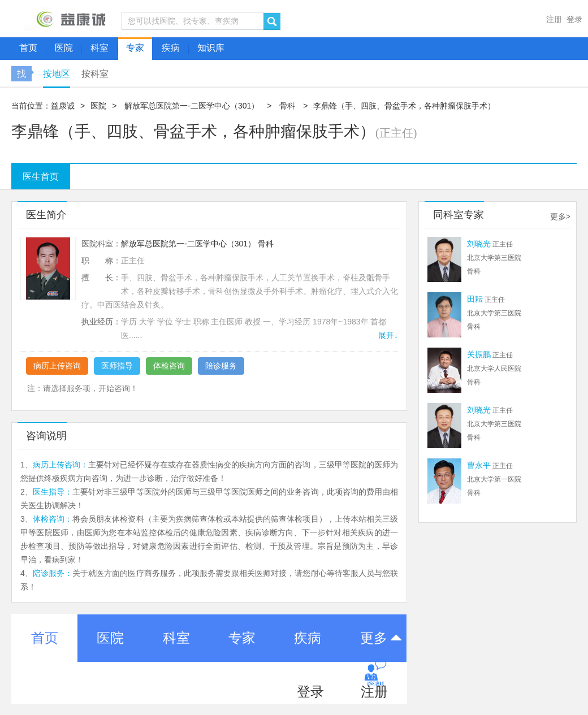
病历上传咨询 (57, 366)
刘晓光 (479, 244)
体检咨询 (169, 366)
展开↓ (388, 335)
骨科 (287, 106)
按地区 (57, 74)
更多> (560, 216)
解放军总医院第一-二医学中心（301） (192, 106)
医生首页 (41, 177)
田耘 (475, 299)
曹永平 (479, 465)
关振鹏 (479, 354)
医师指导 (117, 366)
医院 (98, 106)
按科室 (95, 74)
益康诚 (63, 106)
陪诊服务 (221, 366)
